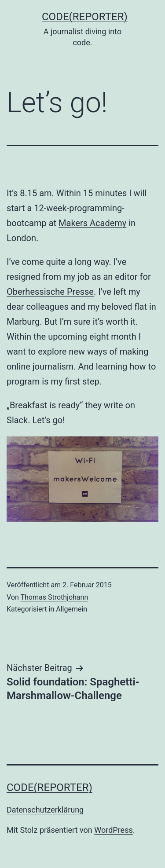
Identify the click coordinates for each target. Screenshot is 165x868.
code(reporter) (85, 17)
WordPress (113, 830)
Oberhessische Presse (50, 292)
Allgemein (71, 609)
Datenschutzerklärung (45, 810)
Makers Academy (92, 223)
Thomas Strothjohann (54, 597)
